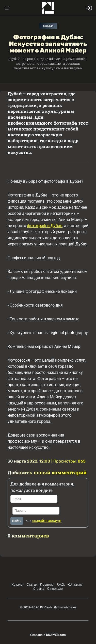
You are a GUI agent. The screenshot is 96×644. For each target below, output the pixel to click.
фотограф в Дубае (45, 226)
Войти (17, 521)
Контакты (75, 584)
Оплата (39, 589)
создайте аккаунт (47, 521)
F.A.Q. (61, 584)
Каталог (18, 584)
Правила (47, 584)
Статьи (32, 584)
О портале (55, 589)
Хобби (48, 26)
